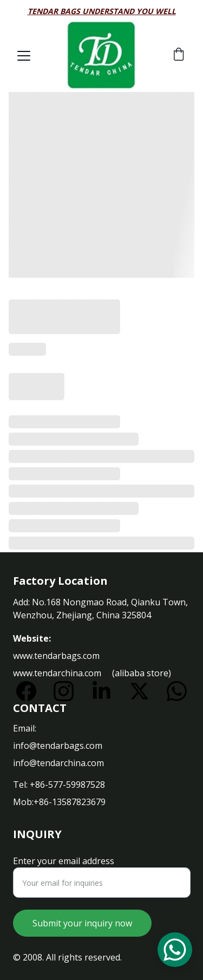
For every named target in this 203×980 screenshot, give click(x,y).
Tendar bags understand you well (102, 11)
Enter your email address (64, 861)
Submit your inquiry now (82, 923)
